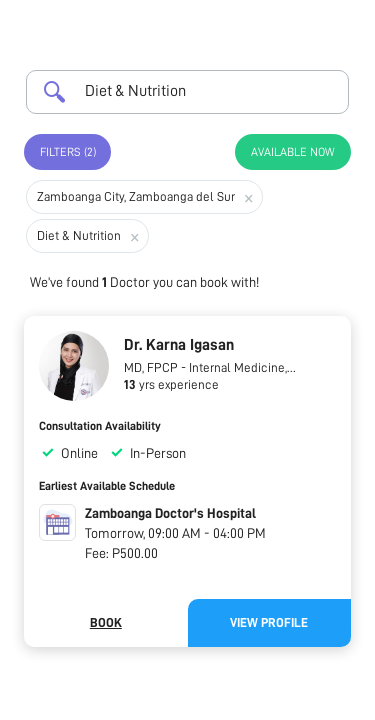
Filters (68, 152)
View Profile (269, 622)
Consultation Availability (100, 426)
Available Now (293, 152)
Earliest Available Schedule (107, 486)
